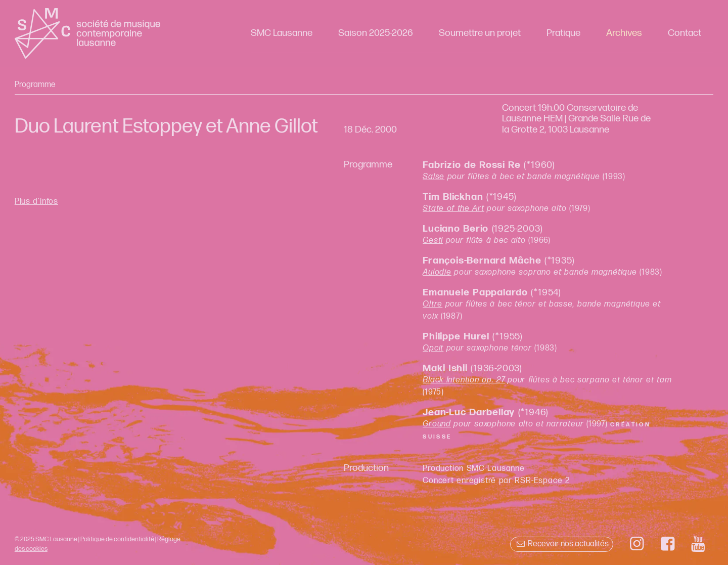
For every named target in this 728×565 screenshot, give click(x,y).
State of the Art (453, 209)
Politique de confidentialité (117, 539)
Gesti (433, 241)
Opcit (433, 348)
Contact (685, 33)
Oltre (433, 304)
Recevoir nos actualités (561, 544)
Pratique (563, 33)
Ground (437, 424)
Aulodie (437, 272)
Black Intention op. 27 (464, 380)
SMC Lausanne (282, 33)
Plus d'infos (36, 202)
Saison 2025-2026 (376, 33)
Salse (434, 177)
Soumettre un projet (480, 33)
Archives (624, 33)
